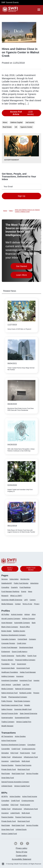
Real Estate (6, 774)
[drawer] (39, 10)
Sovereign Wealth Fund (23, 709)
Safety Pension (7, 709)
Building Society (19, 631)
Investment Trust (26, 680)
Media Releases (7, 604)
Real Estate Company (22, 701)
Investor (37, 680)
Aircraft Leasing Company (11, 619)
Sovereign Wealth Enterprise (12, 600)
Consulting (5, 587)
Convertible (6, 749)
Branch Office (25, 627)
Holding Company (8, 676)
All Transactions (7, 736)
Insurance (20, 676)
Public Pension (7, 701)
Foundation (6, 664)
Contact (18, 604)
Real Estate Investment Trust (12, 705)
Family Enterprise (8, 656)
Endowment (6, 652)
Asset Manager (7, 623)
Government (21, 664)
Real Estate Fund (18, 774)
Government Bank (8, 668)
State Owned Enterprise (28, 713)
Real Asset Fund (24, 769)
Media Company (7, 689)
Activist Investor (17, 614)
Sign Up (21, 196)
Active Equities (20, 736)
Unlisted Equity (7, 786)
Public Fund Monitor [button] (31, 569)
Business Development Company (13, 635)
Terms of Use (27, 604)
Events (24, 592)
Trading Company (8, 722)
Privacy (37, 604)
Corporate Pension (8, 643)
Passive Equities (7, 765)
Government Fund (23, 668)
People (4, 697)
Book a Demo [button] (10, 569)
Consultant (31, 745)
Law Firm (26, 685)
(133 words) (21, 113)
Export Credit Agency (20, 652)
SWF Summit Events (10, 2)
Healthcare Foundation (10, 672)
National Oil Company (23, 689)
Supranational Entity (22, 718)
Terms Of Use (22, 852)
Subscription (14, 579)
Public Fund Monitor (21, 583)
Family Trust (32, 656)
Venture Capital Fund (22, 786)
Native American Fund (9, 693)
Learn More (24, 276)
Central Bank (22, 639)
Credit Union (21, 643)
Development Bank (26, 647)
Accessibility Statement (21, 859)
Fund (13, 664)
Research (5, 596)
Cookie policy (21, 856)
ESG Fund (14, 753)
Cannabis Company (9, 639)
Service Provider (32, 774)
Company (32, 639)
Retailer (27, 705)
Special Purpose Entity (10, 713)
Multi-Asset (26, 761)
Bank (34, 623)
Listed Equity (15, 761)
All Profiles (5, 614)
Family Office (21, 656)
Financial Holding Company (25, 660)
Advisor (27, 614)
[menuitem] (5, 580)
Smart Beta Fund (8, 778)
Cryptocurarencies (29, 749)
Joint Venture (6, 685)
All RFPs (5, 796)
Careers (33, 600)
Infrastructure (17, 757)
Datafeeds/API (7, 583)
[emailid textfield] (21, 187)
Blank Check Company (10, 627)
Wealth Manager (7, 726)
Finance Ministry (7, 660)
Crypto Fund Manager (9, 647)
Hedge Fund (6, 757)
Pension (36, 693)
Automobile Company (22, 623)
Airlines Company (29, 619)
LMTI (26, 600)
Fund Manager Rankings (10, 592)
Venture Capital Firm (24, 722)
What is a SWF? (16, 596)
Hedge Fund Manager (28, 672)
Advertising (34, 583)
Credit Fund (16, 749)
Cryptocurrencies (28, 801)
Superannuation (7, 718)
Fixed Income (25, 753)
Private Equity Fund (9, 769)
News (30, 592)
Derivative (5, 753)
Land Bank (17, 685)
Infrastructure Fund (31, 757)
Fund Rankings (25, 587)
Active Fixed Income (9, 741)
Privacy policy (21, 848)
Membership (25, 579)
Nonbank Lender (25, 693)
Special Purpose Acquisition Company (15, 782)
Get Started (24, 267)
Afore (34, 614)
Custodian (5, 805)
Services (5, 579)
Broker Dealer (6, 631)
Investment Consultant (10, 680)
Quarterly (14, 587)
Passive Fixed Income (23, 765)
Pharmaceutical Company (18, 697)
